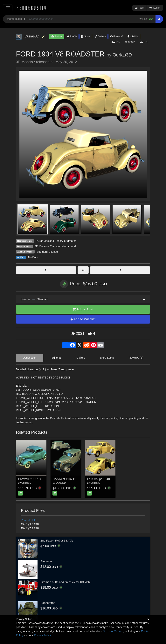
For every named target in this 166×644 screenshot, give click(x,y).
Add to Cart (83, 309)
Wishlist (133, 36)
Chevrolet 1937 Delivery (68, 479)
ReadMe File (29, 520)
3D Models (41, 246)
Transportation (59, 246)
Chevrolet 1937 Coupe (33, 479)
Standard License (47, 252)
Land (73, 246)
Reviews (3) (136, 358)
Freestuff (117, 36)
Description (30, 358)
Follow (57, 36)
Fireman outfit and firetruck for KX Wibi (66, 582)
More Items (107, 358)
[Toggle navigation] (8, 8)
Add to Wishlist (83, 319)
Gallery (100, 36)
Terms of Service (113, 631)
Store (86, 36)
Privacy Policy (42, 635)
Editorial (56, 358)
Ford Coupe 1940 (98, 479)
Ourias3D (122, 55)
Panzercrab (48, 603)
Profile (72, 36)
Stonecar (46, 561)
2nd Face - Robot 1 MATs (57, 540)
